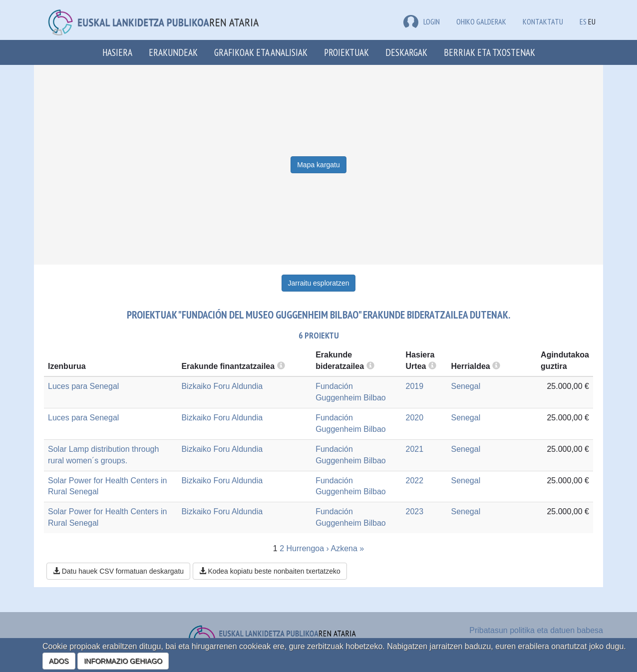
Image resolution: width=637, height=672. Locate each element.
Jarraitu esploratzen (319, 283)
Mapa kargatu (318, 165)
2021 (415, 449)
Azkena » (347, 548)
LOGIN (422, 21)
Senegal (466, 386)
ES (583, 21)
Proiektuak (346, 52)
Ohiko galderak (481, 21)
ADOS (59, 661)
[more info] (432, 366)
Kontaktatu (543, 21)
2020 (415, 418)
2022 (415, 481)
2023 (415, 511)
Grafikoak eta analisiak (261, 52)
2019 (415, 386)
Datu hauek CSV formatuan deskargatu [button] (118, 571)
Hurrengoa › (308, 548)
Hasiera (117, 52)
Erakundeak (173, 52)
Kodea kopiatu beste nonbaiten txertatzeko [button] (270, 571)
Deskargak (406, 52)
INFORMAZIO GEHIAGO (123, 661)
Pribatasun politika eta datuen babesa (536, 630)
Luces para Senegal (83, 386)
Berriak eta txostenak (489, 52)
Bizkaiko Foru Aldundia (222, 386)
